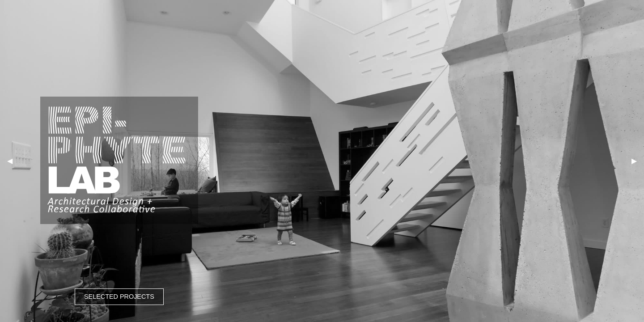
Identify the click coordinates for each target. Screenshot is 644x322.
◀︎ (10, 161)
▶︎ (634, 161)
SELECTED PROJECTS (119, 297)
